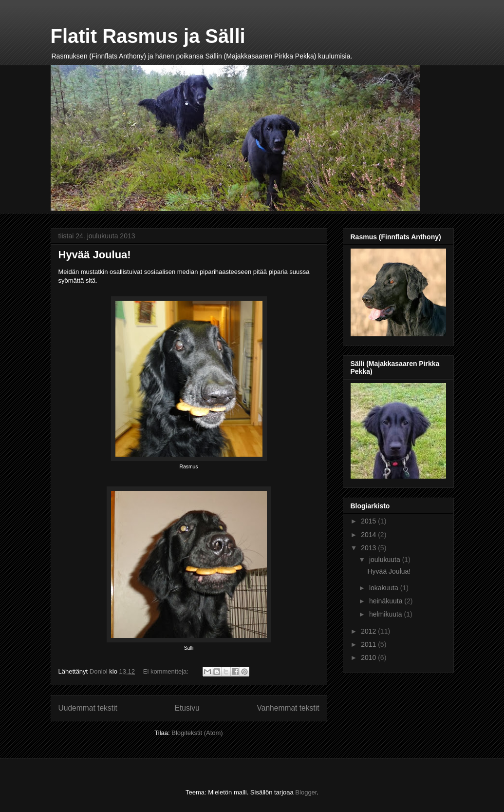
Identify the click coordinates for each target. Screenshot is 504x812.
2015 (369, 521)
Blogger (306, 792)
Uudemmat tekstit (88, 708)
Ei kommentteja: (167, 671)
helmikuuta (387, 614)
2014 (369, 535)
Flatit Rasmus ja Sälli (148, 36)
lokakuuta (385, 588)
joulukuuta (386, 560)
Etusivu (187, 708)
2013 (369, 548)
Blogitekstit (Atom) (197, 733)
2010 (369, 657)
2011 (369, 644)
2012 (369, 631)
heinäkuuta (387, 601)
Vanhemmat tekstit (288, 708)
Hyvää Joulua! (95, 255)
